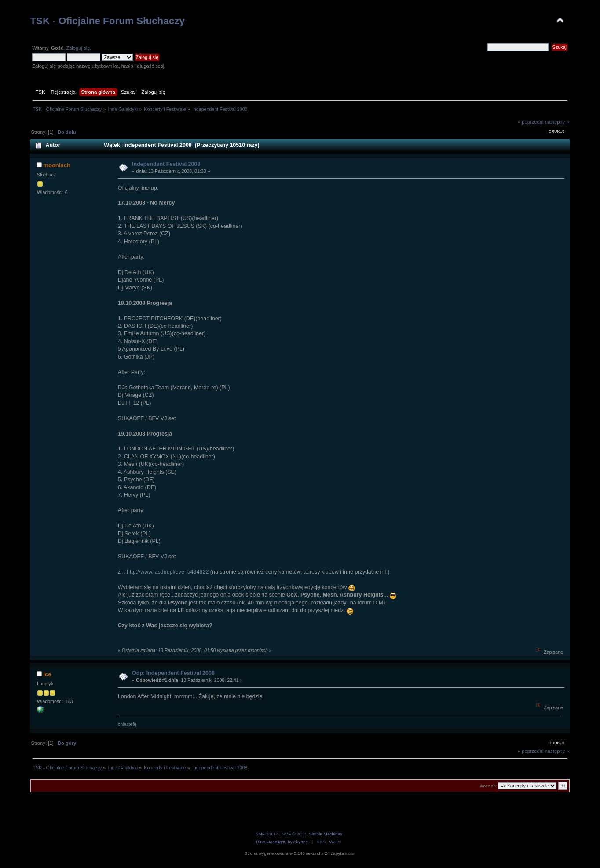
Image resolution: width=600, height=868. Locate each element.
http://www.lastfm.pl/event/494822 (168, 572)
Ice (47, 674)
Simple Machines (326, 834)
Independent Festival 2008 (166, 164)
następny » (557, 122)
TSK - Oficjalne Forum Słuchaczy (107, 21)
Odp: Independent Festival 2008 (173, 673)
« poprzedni (531, 122)
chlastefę (127, 724)
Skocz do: (487, 786)
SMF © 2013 (294, 834)
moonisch (57, 165)
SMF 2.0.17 (267, 834)
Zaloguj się (78, 48)
